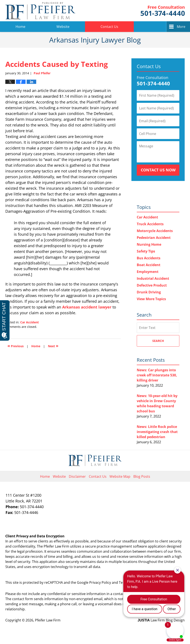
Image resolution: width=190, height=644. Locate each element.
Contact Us (109, 27)
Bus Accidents (149, 258)
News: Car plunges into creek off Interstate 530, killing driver (157, 375)
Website (63, 27)
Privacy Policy (100, 582)
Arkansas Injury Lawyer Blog (40, 11)
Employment (148, 272)
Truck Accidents (150, 224)
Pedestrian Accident (154, 238)
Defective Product (152, 285)
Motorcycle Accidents (155, 231)
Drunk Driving (149, 292)
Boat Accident (149, 265)
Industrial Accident (153, 278)
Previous (16, 346)
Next (53, 346)
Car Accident (30, 322)
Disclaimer (77, 476)
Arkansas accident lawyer (87, 307)
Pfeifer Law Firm (163, 11)
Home (20, 27)
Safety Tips (146, 251)
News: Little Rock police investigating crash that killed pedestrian (157, 432)
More (181, 27)
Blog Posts (142, 476)
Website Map (120, 476)
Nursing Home (149, 244)
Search (158, 341)
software (140, 546)
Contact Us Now (158, 170)
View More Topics (151, 299)
